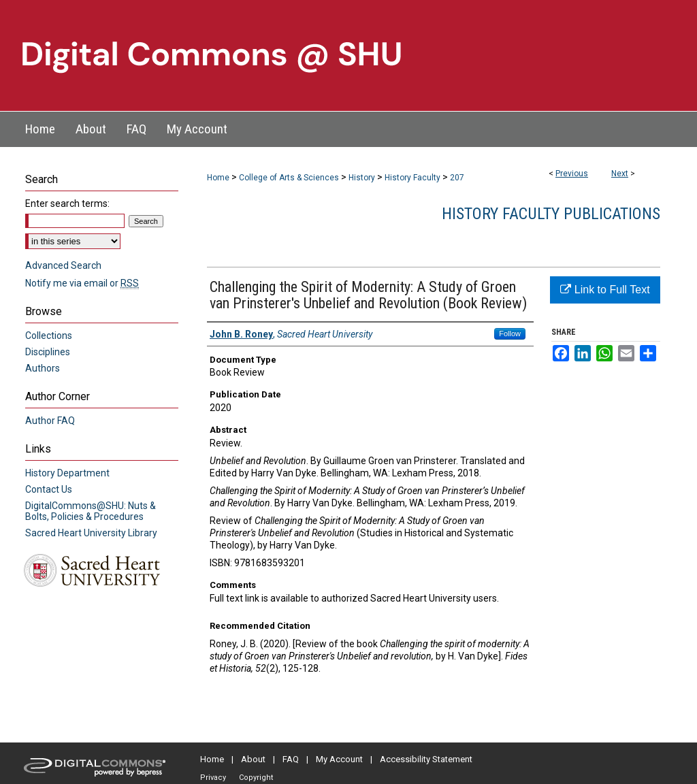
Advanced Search (63, 265)
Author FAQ (50, 421)
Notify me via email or (82, 283)
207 (457, 178)
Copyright (256, 778)
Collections (49, 336)
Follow (510, 333)
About (253, 759)
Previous (572, 174)
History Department (67, 473)
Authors (43, 368)
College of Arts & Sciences (289, 178)
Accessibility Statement (426, 759)
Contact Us (49, 489)
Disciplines (48, 352)
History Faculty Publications (551, 214)
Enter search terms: (67, 203)
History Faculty (412, 178)
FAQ (291, 759)
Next (620, 174)
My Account (339, 759)
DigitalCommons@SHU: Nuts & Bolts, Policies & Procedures (91, 511)
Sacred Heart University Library (91, 533)
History (362, 178)
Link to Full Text (605, 290)
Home (218, 178)
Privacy (213, 778)
